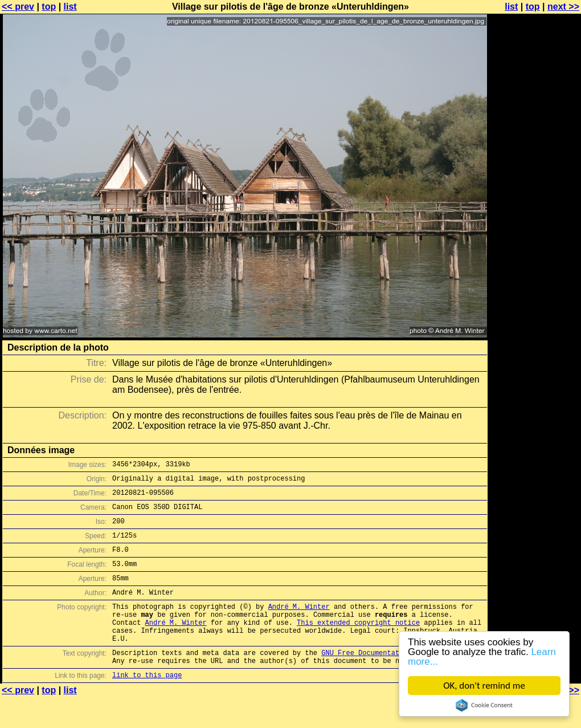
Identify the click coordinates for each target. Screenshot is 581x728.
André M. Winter (299, 625)
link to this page (147, 705)
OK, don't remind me (484, 686)
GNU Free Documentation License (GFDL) (397, 680)
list (70, 7)
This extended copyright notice (358, 644)
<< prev (18, 7)
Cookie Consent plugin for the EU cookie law (484, 705)
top (49, 7)
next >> (563, 7)
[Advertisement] (535, 282)
